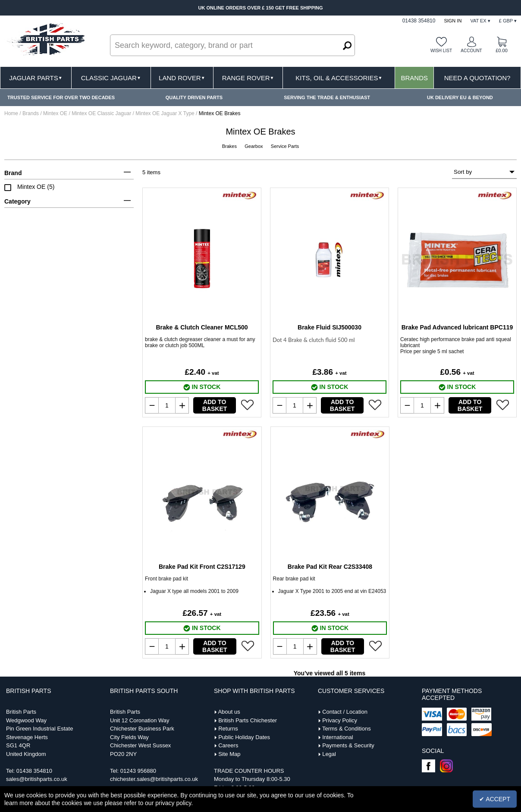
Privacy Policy (340, 720)
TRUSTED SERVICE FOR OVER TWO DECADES (61, 97)
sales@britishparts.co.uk (37, 779)
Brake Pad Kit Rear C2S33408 (330, 567)
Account (471, 51)
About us (229, 712)
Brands (414, 78)
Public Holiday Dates (244, 737)
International (338, 737)
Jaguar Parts (36, 78)
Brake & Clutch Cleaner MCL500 (202, 327)
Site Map (229, 754)
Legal (329, 754)
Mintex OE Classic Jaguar (102, 113)
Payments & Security (348, 745)
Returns (228, 729)
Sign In (453, 21)
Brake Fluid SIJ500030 (330, 327)
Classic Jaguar (111, 78)
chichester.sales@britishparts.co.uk (154, 779)
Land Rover (182, 78)
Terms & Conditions (347, 729)
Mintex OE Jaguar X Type (166, 113)
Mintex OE (56, 113)
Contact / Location (345, 712)
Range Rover (248, 78)
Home (11, 113)
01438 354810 (34, 771)
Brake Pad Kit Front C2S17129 (202, 567)
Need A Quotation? (477, 78)
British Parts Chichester (248, 720)
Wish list (441, 51)
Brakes (230, 146)
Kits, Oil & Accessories (339, 78)
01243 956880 (138, 771)
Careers (228, 745)
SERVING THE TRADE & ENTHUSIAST (327, 97)
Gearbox (254, 146)
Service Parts (285, 146)
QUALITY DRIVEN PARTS (194, 97)
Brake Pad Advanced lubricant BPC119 (457, 327)
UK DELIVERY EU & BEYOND (460, 97)
